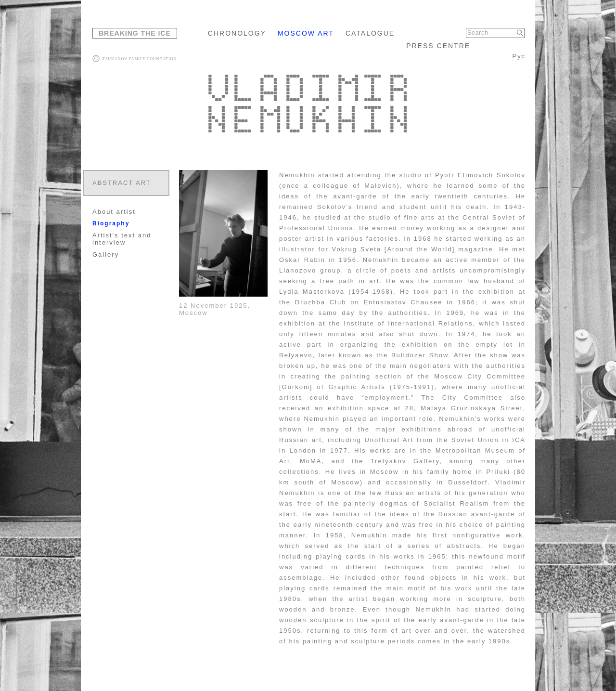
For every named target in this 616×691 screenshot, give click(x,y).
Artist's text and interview (122, 239)
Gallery (106, 254)
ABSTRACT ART (122, 183)
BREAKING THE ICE (135, 33)
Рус (519, 56)
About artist (114, 212)
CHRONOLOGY (237, 33)
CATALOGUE (370, 33)
